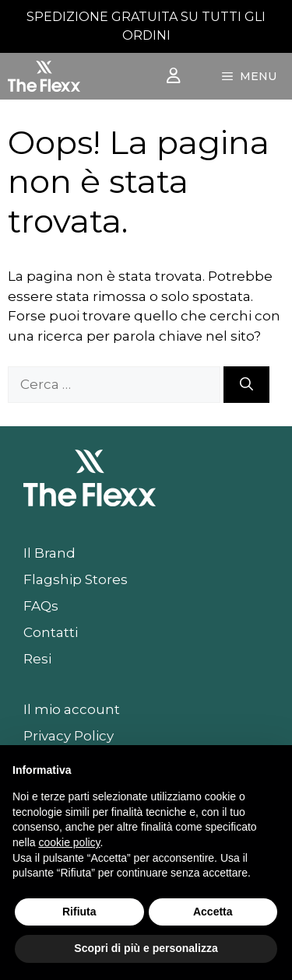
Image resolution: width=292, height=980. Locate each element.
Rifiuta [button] (79, 912)
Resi (37, 659)
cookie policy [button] (69, 842)
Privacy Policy (69, 736)
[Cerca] (246, 385)
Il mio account (72, 709)
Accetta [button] (213, 912)
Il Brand (49, 553)
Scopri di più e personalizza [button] (146, 948)
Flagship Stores (76, 579)
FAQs (41, 606)
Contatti (51, 632)
